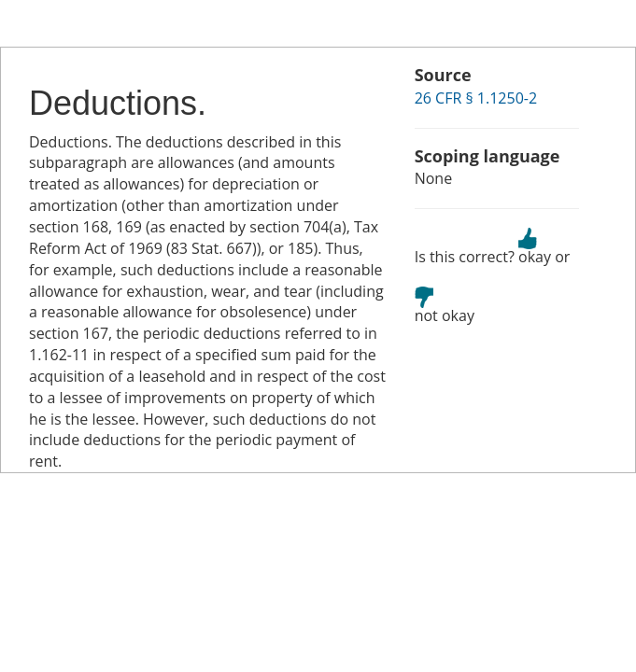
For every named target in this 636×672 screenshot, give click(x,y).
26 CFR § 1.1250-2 (476, 98)
